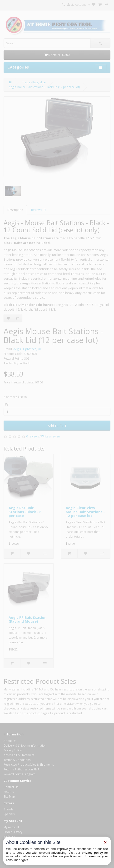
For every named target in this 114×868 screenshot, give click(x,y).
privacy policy (92, 853)
